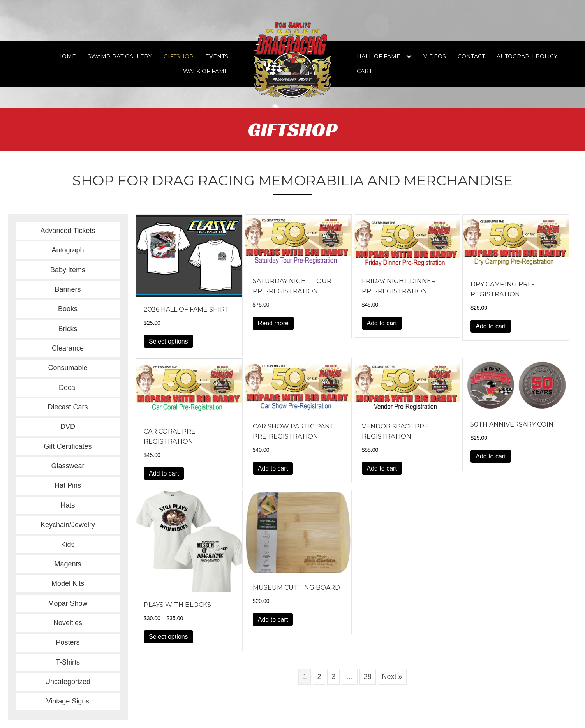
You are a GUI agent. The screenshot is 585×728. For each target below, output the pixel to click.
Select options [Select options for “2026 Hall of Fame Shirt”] (168, 341)
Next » (392, 677)
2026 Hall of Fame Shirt (186, 309)
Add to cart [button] (382, 323)
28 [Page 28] (368, 677)
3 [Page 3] (333, 677)
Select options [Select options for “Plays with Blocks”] (168, 637)
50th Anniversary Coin (512, 424)
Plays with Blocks (177, 605)
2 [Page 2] (319, 677)
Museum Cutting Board (296, 588)
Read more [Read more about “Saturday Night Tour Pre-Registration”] (273, 323)
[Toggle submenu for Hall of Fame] (409, 57)
